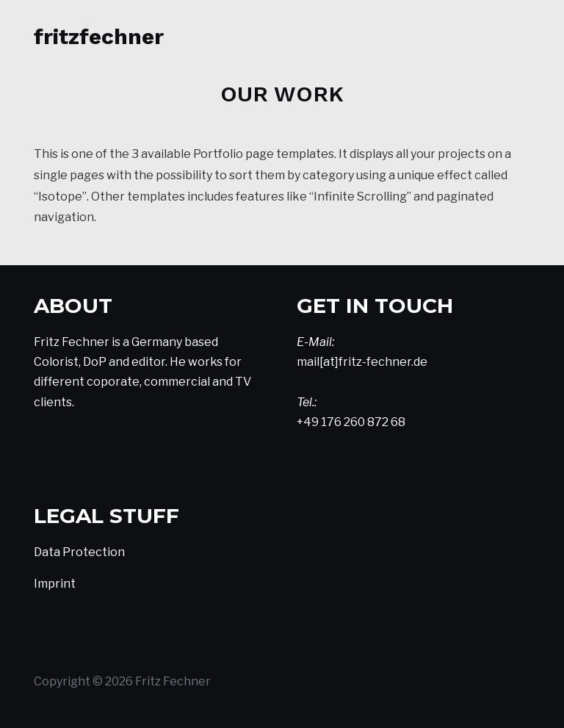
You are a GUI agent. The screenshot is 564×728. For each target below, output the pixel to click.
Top (529, 693)
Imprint (55, 584)
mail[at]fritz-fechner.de (362, 362)
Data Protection (79, 552)
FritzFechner (99, 36)
